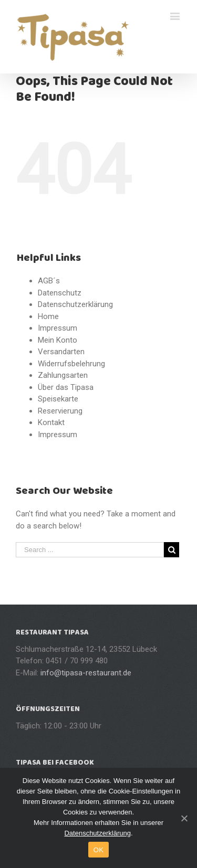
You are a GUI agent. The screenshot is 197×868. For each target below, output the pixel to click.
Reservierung (60, 411)
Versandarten (61, 352)
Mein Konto (58, 340)
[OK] (184, 818)
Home (48, 316)
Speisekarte (58, 399)
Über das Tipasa (66, 387)
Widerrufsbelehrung (71, 364)
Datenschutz (60, 293)
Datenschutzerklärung (75, 304)
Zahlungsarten (63, 375)
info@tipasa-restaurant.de (86, 673)
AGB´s (49, 281)
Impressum (58, 328)
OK (98, 850)
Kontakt (51, 422)
